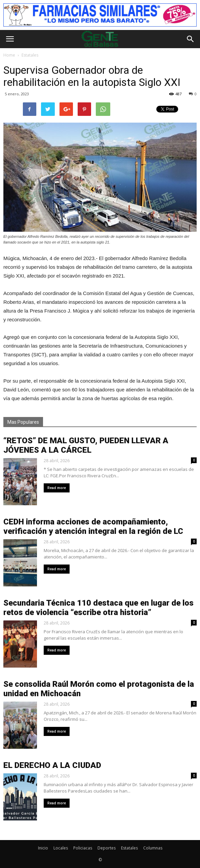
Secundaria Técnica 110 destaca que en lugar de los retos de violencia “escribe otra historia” (98, 608)
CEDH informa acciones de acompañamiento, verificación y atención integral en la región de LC (93, 526)
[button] (191, 39)
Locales (61, 848)
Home (9, 55)
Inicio (43, 848)
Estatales (129, 848)
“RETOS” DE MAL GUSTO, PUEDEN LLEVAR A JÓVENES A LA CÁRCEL (86, 445)
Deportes (107, 848)
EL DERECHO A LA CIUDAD (52, 765)
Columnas (153, 848)
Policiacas (83, 848)
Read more (57, 488)
